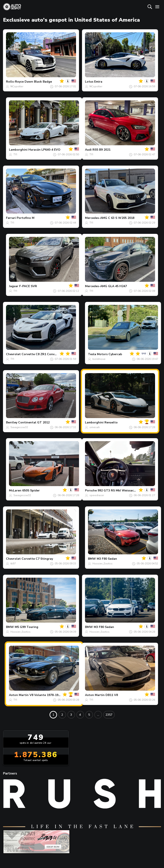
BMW (92, 559)
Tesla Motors (98, 354)
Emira (98, 82)
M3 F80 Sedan (107, 559)
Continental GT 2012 (34, 422)
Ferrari (11, 218)
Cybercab (115, 354)
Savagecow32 (19, 427)
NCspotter (17, 86)
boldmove (99, 359)
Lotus (89, 82)
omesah (95, 427)
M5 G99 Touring (26, 627)
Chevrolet (13, 354)
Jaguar (14, 286)
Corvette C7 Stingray (37, 559)
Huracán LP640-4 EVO (44, 150)
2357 (109, 715)
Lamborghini (18, 150)
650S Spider (31, 490)
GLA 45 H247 (117, 286)
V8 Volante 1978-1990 (46, 695)
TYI (15, 154)
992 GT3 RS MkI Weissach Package (123, 490)
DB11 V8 (112, 695)
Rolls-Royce (15, 82)
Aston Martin (19, 695)
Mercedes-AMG (96, 218)
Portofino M (26, 218)
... (98, 715)
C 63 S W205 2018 (121, 218)
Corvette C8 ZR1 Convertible (43, 354)
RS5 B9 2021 (101, 150)
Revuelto (111, 422)
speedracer (97, 495)
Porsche (91, 490)
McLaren (15, 490)
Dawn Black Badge (38, 82)
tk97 (13, 564)
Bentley (12, 422)
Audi (88, 150)
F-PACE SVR (28, 286)
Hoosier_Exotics (102, 564)
